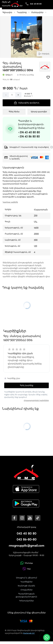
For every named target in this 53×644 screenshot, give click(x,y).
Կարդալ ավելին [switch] (10, 202)
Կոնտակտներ (26, 601)
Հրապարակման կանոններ (36, 400)
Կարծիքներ (26, 582)
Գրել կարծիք (27, 385)
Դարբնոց (22, 12)
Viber (27, 569)
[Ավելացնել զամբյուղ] (26, 103)
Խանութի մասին (26, 586)
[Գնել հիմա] (14, 112)
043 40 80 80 (36, 4)
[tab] (26, 54)
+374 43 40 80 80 (29, 132)
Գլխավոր (7, 12)
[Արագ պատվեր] (39, 112)
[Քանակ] (12, 95)
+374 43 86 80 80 (29, 137)
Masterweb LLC (29, 633)
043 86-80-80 (27, 539)
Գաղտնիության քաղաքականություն (26, 595)
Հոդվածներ (26, 590)
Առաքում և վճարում (26, 578)
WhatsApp (26, 563)
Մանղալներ (37, 12)
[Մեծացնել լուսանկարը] (26, 37)
